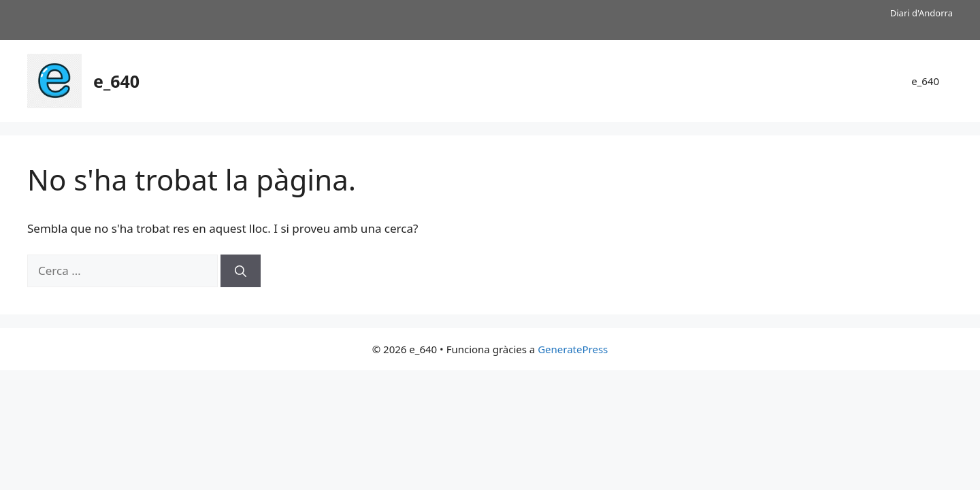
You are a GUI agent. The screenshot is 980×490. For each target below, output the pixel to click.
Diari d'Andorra (921, 13)
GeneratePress (573, 349)
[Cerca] (241, 271)
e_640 (116, 81)
